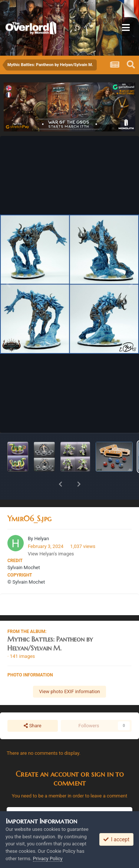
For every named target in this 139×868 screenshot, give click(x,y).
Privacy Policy (48, 859)
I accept (116, 839)
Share (32, 707)
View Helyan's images (51, 534)
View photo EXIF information (69, 672)
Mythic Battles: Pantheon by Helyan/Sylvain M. (50, 624)
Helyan (42, 519)
